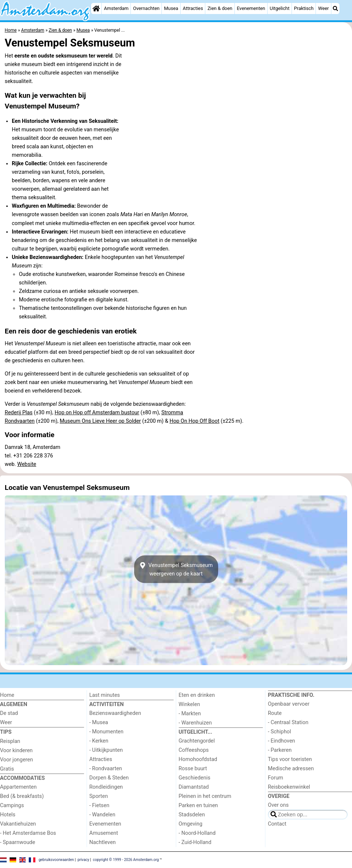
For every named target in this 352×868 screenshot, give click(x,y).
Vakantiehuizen (18, 824)
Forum (276, 778)
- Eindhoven (282, 741)
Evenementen (251, 8)
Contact (277, 824)
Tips (6, 732)
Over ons (278, 805)
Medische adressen (291, 769)
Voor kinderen (16, 751)
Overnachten (146, 8)
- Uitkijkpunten (106, 750)
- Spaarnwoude (18, 842)
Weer (323, 8)
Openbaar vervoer (289, 704)
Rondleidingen (106, 787)
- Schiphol (280, 732)
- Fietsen (99, 805)
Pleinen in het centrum (205, 796)
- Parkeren (280, 750)
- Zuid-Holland (195, 842)
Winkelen (189, 704)
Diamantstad (194, 787)
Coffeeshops (194, 750)
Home (7, 695)
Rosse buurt (193, 769)
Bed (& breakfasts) (22, 796)
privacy (83, 860)
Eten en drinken (197, 695)
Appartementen (18, 787)
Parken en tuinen (198, 805)
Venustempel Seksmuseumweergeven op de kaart (176, 569)
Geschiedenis (195, 778)
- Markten (190, 714)
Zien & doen (220, 8)
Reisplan (10, 741)
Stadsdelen (192, 815)
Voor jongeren (16, 760)
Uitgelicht (280, 8)
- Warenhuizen (195, 723)
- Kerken (99, 741)
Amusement (104, 833)
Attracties (193, 8)
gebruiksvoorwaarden (56, 860)
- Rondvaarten (106, 769)
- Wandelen (102, 815)
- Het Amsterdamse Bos (28, 833)
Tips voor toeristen (290, 759)
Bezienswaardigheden (115, 713)
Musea (171, 8)
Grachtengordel (197, 741)
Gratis (7, 769)
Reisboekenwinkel (289, 787)
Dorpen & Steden (109, 778)
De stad (9, 713)
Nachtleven (102, 842)
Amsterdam (116, 8)
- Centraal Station (288, 722)
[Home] (96, 8)
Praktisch (304, 8)
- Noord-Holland (197, 833)
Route (275, 713)
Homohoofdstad (198, 759)
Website (27, 464)
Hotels (8, 815)
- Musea (99, 722)
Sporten (98, 796)
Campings (12, 805)
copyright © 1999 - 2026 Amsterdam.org (126, 860)
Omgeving (191, 824)
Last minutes (104, 695)
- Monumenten (106, 732)
